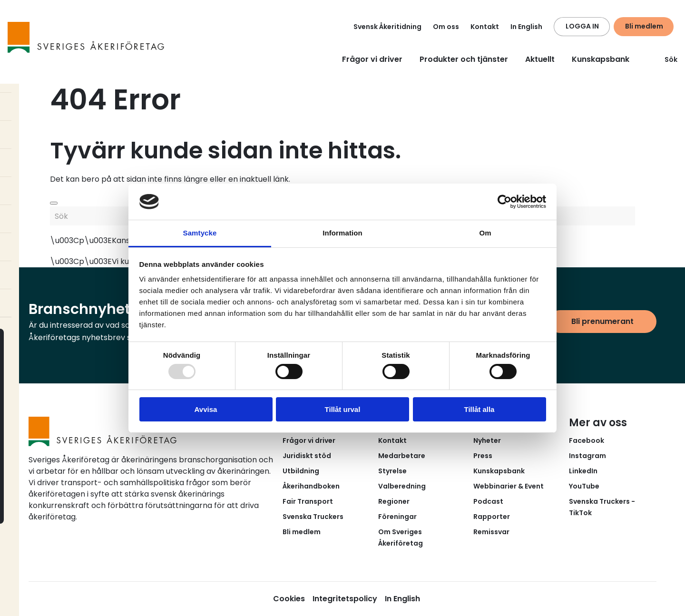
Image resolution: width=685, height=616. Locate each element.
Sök (665, 59)
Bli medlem (644, 26)
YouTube (584, 486)
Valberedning (402, 486)
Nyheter (487, 440)
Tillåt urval (343, 409)
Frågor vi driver (372, 59)
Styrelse (392, 471)
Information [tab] (342, 233)
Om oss (446, 27)
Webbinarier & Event (509, 486)
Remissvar (491, 532)
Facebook (587, 440)
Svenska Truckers (313, 517)
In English (526, 27)
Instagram (587, 456)
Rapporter (492, 517)
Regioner (394, 501)
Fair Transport (308, 501)
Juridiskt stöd (307, 456)
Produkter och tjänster (464, 59)
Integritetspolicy (345, 599)
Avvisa (206, 409)
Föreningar (397, 517)
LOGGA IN (582, 26)
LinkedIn (583, 471)
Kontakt (485, 27)
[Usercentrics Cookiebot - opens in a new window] (504, 202)
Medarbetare (402, 456)
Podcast (488, 501)
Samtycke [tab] (200, 233)
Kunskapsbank (601, 59)
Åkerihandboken (311, 486)
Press (483, 456)
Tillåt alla (479, 409)
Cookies (289, 599)
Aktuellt (540, 59)
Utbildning (301, 471)
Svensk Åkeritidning (387, 27)
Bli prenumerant (602, 321)
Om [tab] (485, 233)
